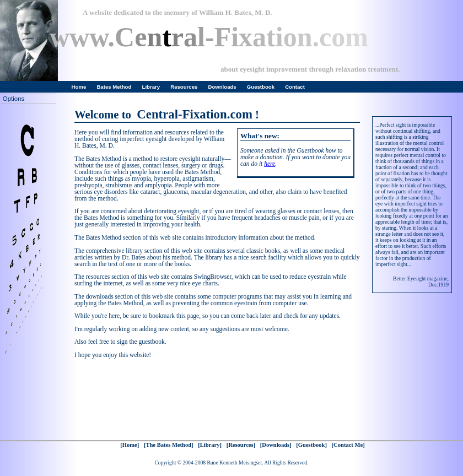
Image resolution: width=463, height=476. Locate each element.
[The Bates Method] (169, 445)
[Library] (210, 445)
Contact (295, 87)
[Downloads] (276, 445)
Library (151, 87)
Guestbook (261, 87)
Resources (184, 87)
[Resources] (241, 445)
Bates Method (114, 87)
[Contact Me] (348, 445)
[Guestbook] (311, 445)
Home (79, 87)
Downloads (222, 87)
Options (14, 99)
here (270, 164)
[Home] (130, 445)
